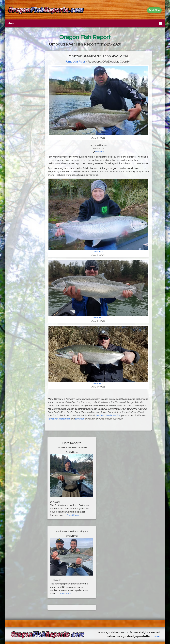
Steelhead (98, 252)
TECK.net (155, 636)
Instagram (64, 419)
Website (100, 152)
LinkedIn (79, 419)
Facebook (53, 419)
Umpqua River (76, 62)
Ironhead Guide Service (108, 416)
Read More (73, 515)
